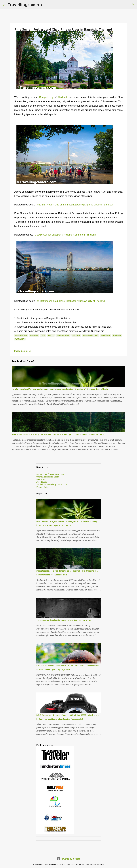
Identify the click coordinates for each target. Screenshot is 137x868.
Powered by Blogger (68, 859)
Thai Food (105, 335)
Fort (43, 335)
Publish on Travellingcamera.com (52, 484)
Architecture (21, 335)
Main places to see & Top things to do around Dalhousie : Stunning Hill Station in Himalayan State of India (58, 435)
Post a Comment (22, 351)
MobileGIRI (42, 482)
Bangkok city (46, 97)
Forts (51, 335)
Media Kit (41, 479)
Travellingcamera (25, 5)
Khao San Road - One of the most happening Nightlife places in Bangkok (74, 205)
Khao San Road (63, 335)
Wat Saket (20, 339)
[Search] (133, 5)
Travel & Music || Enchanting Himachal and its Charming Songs (63, 620)
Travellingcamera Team (48, 477)
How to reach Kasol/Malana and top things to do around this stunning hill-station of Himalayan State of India (60, 389)
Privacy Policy (43, 487)
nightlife (76, 335)
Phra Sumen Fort (91, 335)
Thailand (62, 97)
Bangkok (34, 335)
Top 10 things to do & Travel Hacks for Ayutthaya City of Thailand (70, 301)
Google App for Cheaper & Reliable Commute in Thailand (65, 235)
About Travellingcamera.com (50, 474)
